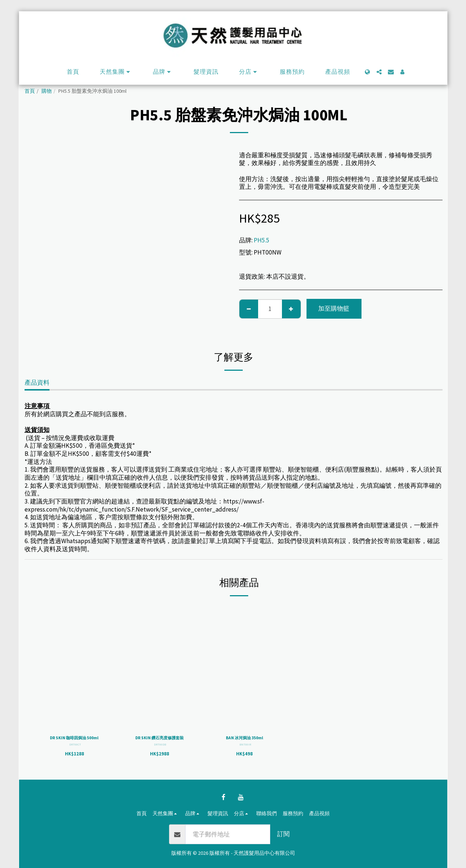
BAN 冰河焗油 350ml (244, 739)
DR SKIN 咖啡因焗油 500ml (74, 742)
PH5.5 (262, 240)
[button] (116, 72)
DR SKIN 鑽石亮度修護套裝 (159, 742)
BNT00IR (245, 746)
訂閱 (283, 834)
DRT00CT (75, 753)
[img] (74, 666)
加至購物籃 (334, 308)
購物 (47, 91)
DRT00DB (160, 753)
